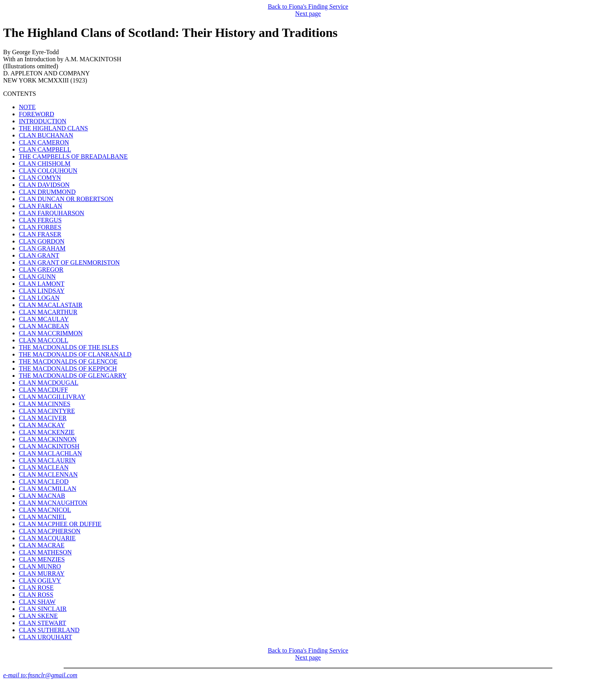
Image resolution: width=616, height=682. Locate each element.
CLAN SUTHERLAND (49, 630)
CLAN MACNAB (42, 496)
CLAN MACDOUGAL (49, 383)
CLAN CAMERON (44, 142)
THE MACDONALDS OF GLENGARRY (73, 376)
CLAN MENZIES (42, 559)
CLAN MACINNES (45, 404)
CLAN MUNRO (40, 566)
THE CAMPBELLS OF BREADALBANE (73, 156)
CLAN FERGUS (40, 220)
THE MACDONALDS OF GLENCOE (68, 361)
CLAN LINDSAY (42, 291)
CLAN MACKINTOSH (49, 446)
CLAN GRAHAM (42, 248)
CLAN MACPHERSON (50, 531)
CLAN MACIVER (43, 418)
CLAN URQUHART (45, 637)
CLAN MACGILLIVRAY (52, 397)
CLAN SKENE (38, 616)
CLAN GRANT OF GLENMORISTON (69, 262)
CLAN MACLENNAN (48, 474)
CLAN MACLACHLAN (50, 453)
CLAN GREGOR (41, 270)
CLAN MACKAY (42, 425)
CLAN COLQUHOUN (48, 171)
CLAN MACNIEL (42, 517)
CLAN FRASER (40, 234)
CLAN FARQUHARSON (51, 213)
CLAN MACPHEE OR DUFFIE (60, 524)
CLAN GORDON (42, 241)
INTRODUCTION (43, 121)
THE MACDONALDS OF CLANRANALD (75, 354)
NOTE (27, 107)
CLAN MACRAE (42, 545)
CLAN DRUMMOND (47, 192)
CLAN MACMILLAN (48, 489)
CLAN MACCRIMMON (51, 333)
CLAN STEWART (42, 623)
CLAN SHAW (37, 602)
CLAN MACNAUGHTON (53, 503)
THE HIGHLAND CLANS (53, 128)
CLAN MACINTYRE (47, 411)
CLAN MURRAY (42, 573)
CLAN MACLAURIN (47, 460)
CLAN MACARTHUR (48, 312)
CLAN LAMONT (42, 284)
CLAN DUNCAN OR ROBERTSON (66, 199)
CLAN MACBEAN (44, 326)
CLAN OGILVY (40, 581)
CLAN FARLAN (40, 206)
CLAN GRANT (39, 255)
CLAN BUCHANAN (46, 135)
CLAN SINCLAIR (43, 609)
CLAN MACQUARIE (47, 538)
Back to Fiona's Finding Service (308, 6)
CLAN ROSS (36, 595)
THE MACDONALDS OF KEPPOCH (68, 368)
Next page (308, 14)
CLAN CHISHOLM (45, 164)
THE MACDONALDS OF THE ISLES (69, 347)
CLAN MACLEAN (44, 467)
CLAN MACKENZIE (47, 432)
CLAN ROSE (36, 588)
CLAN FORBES (40, 227)
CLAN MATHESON (45, 552)
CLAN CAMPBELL (45, 149)
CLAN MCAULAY (44, 319)
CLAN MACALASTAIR (51, 305)
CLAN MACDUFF (43, 390)
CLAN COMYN (40, 178)
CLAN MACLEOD (44, 482)
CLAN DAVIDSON (44, 185)
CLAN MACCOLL (44, 340)
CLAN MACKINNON (48, 439)
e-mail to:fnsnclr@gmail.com (40, 675)
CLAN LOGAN (39, 298)
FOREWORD (37, 114)
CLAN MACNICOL (45, 510)
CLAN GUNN (37, 277)
